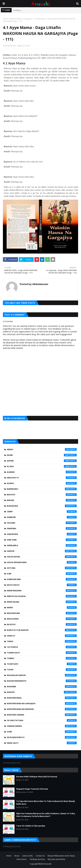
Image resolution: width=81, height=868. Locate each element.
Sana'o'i (42, 636)
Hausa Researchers (42, 562)
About (17, 856)
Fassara (42, 523)
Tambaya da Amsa (37, 859)
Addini (42, 461)
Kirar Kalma (42, 602)
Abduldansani (11, 46)
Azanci (42, 483)
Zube (42, 732)
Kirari (42, 607)
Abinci (42, 449)
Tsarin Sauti (42, 653)
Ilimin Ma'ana (42, 579)
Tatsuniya (42, 647)
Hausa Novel (42, 557)
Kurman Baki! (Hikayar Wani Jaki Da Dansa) (37, 777)
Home (5, 19)
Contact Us (40, 856)
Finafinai (42, 528)
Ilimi (42, 574)
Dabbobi (42, 517)
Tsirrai (42, 658)
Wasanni (42, 686)
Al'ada (42, 466)
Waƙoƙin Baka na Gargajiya (21, 19)
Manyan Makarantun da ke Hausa (61, 856)
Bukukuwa (42, 506)
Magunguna (42, 613)
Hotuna (42, 568)
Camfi (42, 512)
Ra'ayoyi (42, 624)
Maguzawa (42, 619)
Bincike (42, 500)
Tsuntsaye (42, 664)
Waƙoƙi (42, 692)
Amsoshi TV (42, 478)
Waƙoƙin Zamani (42, 715)
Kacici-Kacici (42, 585)
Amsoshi (48, 864)
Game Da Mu (28, 856)
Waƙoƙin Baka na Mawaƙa (42, 709)
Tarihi (42, 641)
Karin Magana (42, 591)
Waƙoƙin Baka (42, 698)
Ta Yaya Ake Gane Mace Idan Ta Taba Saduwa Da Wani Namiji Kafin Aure (46, 803)
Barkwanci (42, 489)
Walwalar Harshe (42, 675)
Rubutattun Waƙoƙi (42, 630)
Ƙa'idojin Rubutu (42, 737)
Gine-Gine (42, 540)
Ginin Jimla (42, 545)
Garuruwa (42, 534)
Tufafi (42, 670)
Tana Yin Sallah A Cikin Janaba (31, 826)
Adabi (42, 455)
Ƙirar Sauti (42, 743)
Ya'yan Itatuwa (42, 720)
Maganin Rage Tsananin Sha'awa (32, 789)
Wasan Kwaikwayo (42, 681)
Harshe (42, 551)
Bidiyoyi (42, 495)
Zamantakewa (42, 726)
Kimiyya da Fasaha (42, 596)
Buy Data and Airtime (56, 859)
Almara (42, 472)
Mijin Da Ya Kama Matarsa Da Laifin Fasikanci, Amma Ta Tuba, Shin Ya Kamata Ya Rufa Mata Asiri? (46, 815)
